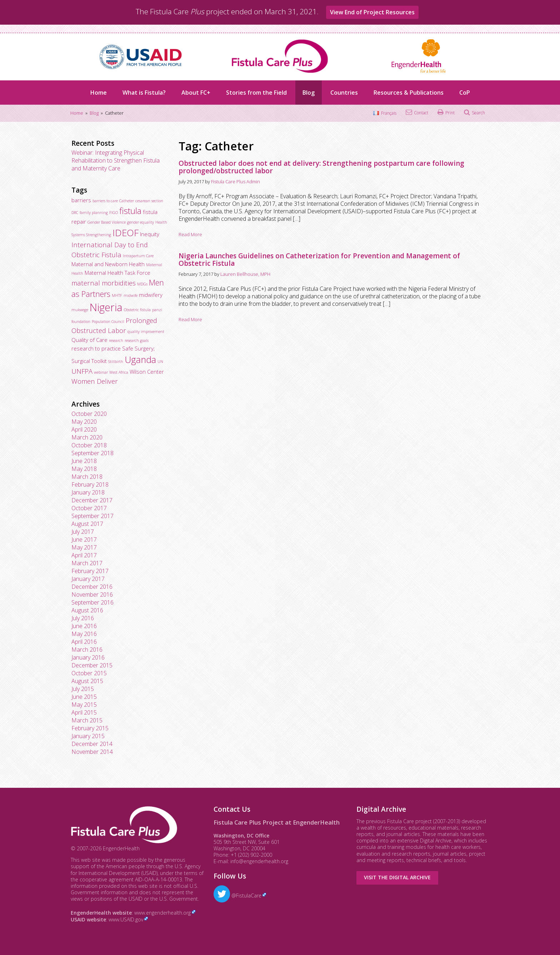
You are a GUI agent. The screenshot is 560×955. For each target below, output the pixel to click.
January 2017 (88, 579)
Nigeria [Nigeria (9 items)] (106, 307)
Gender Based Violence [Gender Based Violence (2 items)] (107, 222)
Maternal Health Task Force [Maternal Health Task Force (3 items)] (117, 273)
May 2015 (84, 705)
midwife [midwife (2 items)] (131, 295)
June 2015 (84, 697)
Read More (190, 234)
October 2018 (89, 445)
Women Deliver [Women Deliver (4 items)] (95, 381)
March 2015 (87, 720)
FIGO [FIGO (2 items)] (114, 213)
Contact (421, 113)
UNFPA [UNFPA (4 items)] (82, 371)
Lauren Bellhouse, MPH (245, 274)
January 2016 (88, 657)
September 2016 (92, 602)
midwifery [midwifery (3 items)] (151, 295)
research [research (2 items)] (116, 340)
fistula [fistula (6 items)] (130, 211)
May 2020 (84, 422)
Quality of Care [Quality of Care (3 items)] (89, 340)
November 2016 (92, 595)
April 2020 (84, 429)
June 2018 (84, 461)
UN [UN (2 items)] (160, 362)
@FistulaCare (237, 896)
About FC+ (196, 93)
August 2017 (87, 524)
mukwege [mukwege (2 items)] (80, 310)
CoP (465, 93)
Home (99, 93)
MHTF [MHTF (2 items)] (117, 295)
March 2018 (87, 477)
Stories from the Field (256, 93)
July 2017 (83, 532)
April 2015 (84, 712)
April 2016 (84, 642)
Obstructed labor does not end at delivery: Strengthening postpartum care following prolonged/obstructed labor (321, 167)
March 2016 (87, 650)
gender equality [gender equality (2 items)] (141, 222)
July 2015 (83, 689)
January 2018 (88, 492)
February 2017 (90, 571)
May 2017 (84, 547)
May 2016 (84, 634)
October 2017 (89, 508)
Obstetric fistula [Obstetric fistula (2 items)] (137, 310)
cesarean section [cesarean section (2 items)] (149, 201)
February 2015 (90, 728)
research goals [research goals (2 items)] (137, 340)
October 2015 (89, 673)
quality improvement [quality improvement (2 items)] (146, 332)
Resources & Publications (409, 93)
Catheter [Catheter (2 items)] (127, 201)
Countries (344, 93)
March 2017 (87, 563)
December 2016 (92, 587)
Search (478, 113)
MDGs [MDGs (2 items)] (142, 284)
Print (450, 113)
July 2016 (83, 618)
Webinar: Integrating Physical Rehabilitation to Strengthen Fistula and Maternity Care (116, 160)
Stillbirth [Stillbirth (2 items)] (116, 362)
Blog (309, 93)
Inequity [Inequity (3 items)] (150, 234)
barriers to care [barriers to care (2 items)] (105, 201)
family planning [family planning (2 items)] (94, 213)
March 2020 (87, 437)
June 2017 (84, 539)
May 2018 (84, 469)
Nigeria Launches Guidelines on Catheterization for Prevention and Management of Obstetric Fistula (319, 260)
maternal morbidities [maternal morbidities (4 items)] (104, 283)
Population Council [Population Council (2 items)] (108, 322)
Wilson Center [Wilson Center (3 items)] (147, 372)
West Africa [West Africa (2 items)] (119, 372)
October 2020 (89, 414)
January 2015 (88, 736)
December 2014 (92, 744)
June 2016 (84, 626)
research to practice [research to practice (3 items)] (96, 348)
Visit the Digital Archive (397, 877)
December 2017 (92, 500)
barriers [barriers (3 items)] (81, 200)
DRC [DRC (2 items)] (75, 213)
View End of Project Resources (372, 12)
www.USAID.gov (126, 919)
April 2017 (84, 555)
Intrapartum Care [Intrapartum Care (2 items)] (138, 256)
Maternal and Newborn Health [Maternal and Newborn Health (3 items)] (108, 264)
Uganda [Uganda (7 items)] (140, 359)
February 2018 (90, 484)
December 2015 (92, 665)
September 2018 (92, 453)
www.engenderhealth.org (162, 913)
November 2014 (92, 752)
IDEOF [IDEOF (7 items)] (126, 233)
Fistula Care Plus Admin (236, 181)
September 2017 (92, 516)
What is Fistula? (144, 93)
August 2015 (87, 681)
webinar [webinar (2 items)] (101, 372)
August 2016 (87, 610)
